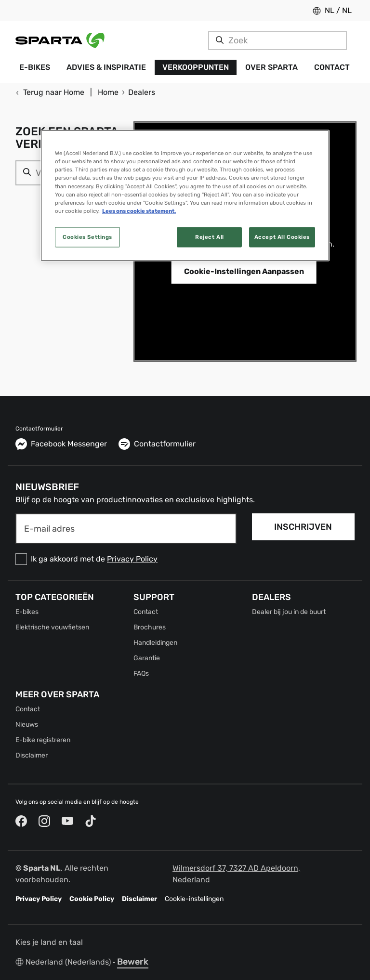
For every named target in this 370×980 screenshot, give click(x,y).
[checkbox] (126, 559)
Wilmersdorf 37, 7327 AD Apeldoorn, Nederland (236, 874)
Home (108, 92)
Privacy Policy (132, 559)
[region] (185, 196)
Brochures (150, 627)
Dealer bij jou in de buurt (289, 612)
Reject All (210, 236)
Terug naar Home (50, 92)
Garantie (147, 658)
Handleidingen (155, 643)
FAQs (141, 673)
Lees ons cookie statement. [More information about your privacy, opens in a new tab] (139, 210)
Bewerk (133, 962)
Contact (146, 612)
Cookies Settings (87, 236)
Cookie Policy (92, 899)
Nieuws (27, 725)
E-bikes (27, 612)
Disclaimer (32, 755)
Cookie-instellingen (194, 899)
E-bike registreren (43, 740)
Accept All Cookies (282, 236)
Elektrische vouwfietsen (52, 627)
